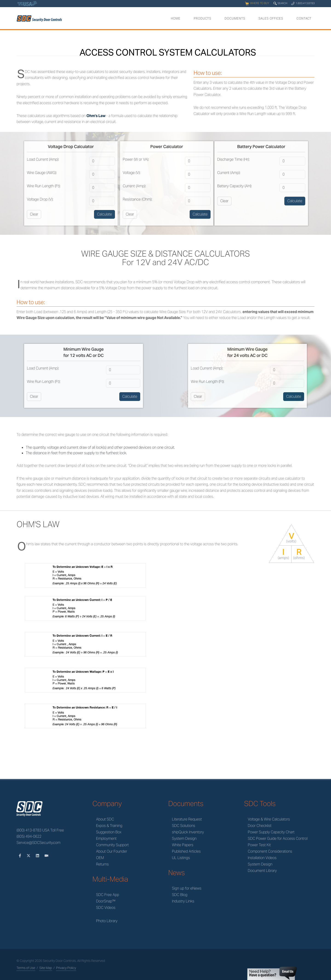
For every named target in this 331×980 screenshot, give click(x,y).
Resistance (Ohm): (137, 199)
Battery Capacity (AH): (235, 186)
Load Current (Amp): (43, 159)
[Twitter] (29, 856)
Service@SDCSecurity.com (39, 843)
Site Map (46, 968)
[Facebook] (20, 856)
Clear (34, 214)
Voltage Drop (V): (40, 199)
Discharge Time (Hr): (233, 159)
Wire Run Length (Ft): (44, 186)
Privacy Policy (66, 968)
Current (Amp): (134, 186)
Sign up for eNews (187, 888)
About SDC (105, 819)
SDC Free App (108, 895)
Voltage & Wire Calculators (269, 819)
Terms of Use (26, 968)
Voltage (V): (132, 173)
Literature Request (187, 819)
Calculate (104, 214)
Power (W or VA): (136, 159)
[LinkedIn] (38, 856)
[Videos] (46, 856)
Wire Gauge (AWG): (42, 173)
